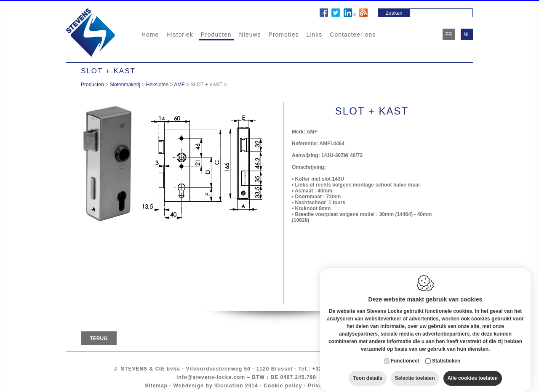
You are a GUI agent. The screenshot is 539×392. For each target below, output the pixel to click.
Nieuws (250, 35)
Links (315, 35)
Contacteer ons (353, 35)
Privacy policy (328, 386)
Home (150, 35)
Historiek (180, 35)
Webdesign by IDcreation (208, 386)
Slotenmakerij (125, 85)
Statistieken (446, 353)
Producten (216, 35)
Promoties (284, 35)
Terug (99, 339)
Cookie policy (283, 386)
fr (449, 35)
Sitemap (156, 386)
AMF (179, 85)
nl (467, 35)
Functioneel (405, 353)
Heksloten (157, 85)
